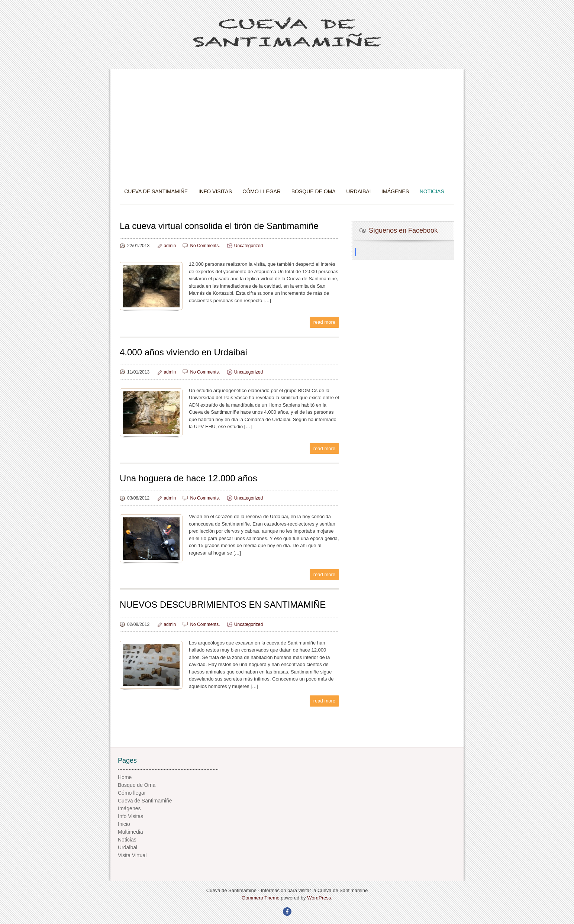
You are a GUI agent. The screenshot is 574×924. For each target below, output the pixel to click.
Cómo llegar (262, 191)
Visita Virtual (132, 855)
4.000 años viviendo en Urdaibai (183, 352)
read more (324, 322)
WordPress (319, 898)
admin (170, 246)
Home (125, 777)
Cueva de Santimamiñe (156, 191)
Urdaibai (358, 191)
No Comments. (205, 246)
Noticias (432, 191)
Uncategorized (249, 246)
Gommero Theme (261, 898)
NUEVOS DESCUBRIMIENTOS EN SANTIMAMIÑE (223, 605)
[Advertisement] (287, 132)
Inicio (124, 824)
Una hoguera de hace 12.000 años (188, 478)
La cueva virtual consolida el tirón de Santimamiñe (219, 226)
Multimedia (130, 832)
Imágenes (395, 191)
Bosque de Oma (314, 191)
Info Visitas (215, 191)
